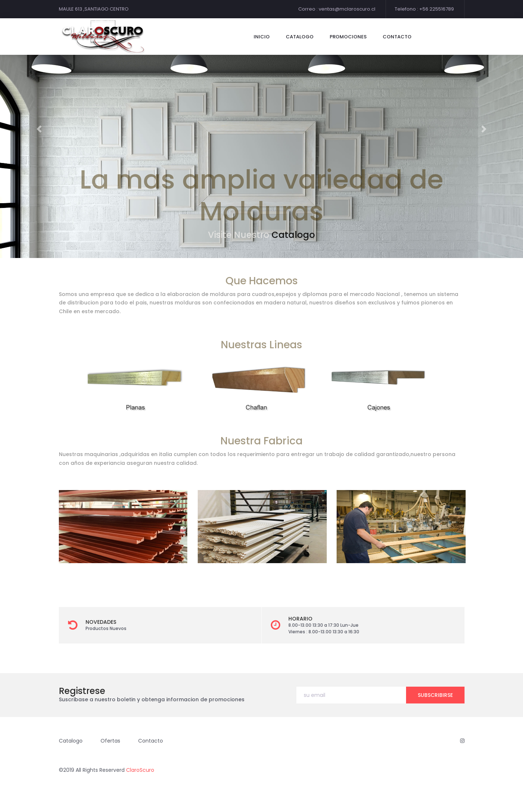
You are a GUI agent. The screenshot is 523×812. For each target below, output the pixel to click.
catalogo (300, 37)
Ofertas (110, 741)
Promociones (348, 37)
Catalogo (293, 235)
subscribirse (435, 695)
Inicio (262, 37)
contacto (397, 37)
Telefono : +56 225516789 (424, 9)
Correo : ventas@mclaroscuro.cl (337, 9)
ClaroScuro (140, 770)
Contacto (151, 741)
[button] (39, 129)
